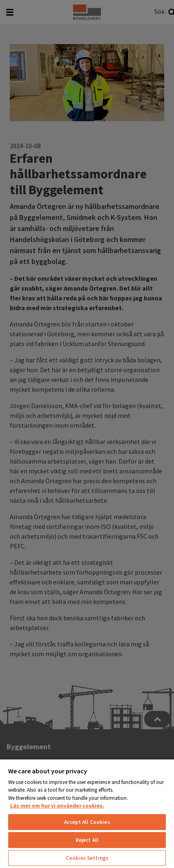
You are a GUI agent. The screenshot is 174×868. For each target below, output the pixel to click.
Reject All (87, 840)
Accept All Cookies (87, 822)
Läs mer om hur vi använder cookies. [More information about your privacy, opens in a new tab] (57, 806)
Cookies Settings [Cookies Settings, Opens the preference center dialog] (87, 858)
